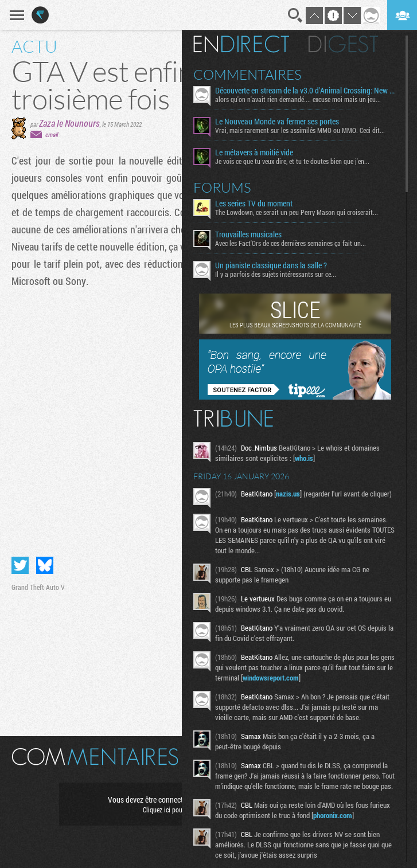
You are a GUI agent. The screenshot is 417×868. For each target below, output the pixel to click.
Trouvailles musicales (248, 234)
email (52, 134)
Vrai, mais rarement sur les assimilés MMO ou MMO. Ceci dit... (300, 130)
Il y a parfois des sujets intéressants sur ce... (276, 274)
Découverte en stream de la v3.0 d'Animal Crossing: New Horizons (306, 91)
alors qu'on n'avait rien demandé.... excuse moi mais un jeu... (298, 99)
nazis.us (288, 494)
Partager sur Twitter (20, 565)
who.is (304, 458)
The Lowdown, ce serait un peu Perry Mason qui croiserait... (297, 212)
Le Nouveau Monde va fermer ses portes (277, 122)
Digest (343, 44)
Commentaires (248, 75)
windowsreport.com (271, 678)
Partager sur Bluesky (45, 565)
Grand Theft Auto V (38, 587)
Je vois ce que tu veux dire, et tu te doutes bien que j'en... (292, 161)
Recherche (295, 15)
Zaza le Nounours (69, 123)
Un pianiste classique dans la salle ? (271, 265)
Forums (222, 187)
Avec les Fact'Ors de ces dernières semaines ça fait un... (291, 243)
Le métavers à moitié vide (254, 153)
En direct (241, 44)
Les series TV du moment (254, 204)
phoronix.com (333, 815)
